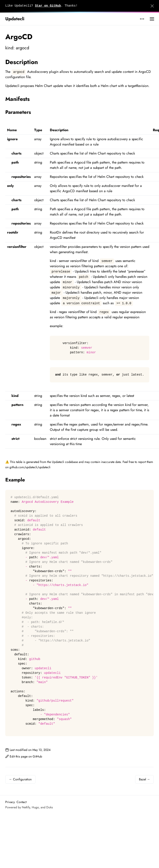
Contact (22, 802)
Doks (50, 807)
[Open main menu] (152, 19)
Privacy (10, 802)
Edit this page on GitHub (24, 756)
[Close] (152, 6)
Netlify (26, 807)
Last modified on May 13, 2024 (28, 750)
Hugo (35, 807)
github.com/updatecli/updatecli (30, 467)
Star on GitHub (48, 6)
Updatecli (15, 19)
